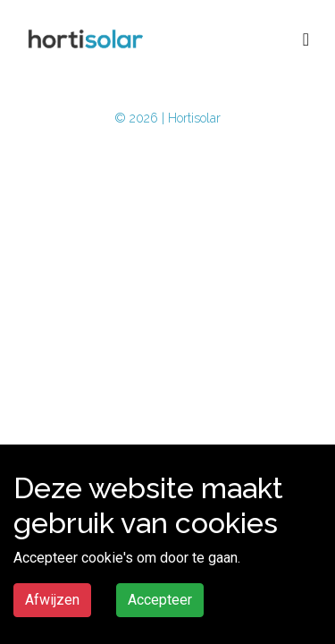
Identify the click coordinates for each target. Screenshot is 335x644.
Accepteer (160, 600)
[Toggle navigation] (306, 39)
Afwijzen (52, 600)
